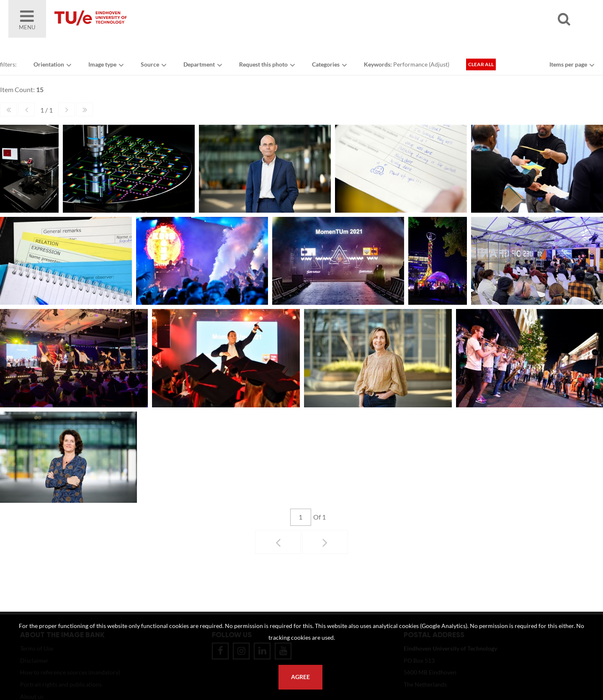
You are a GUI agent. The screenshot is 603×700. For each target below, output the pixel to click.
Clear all (481, 64)
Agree (300, 677)
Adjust (439, 64)
